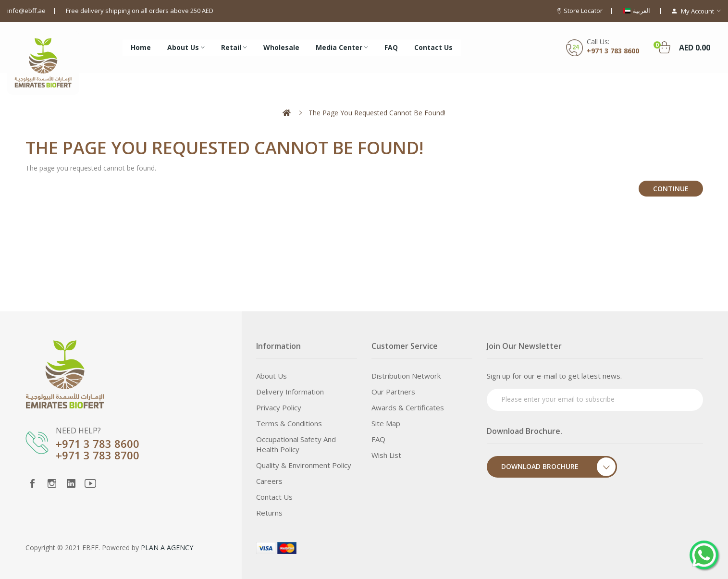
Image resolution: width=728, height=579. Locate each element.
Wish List (386, 455)
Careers (269, 481)
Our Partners (393, 392)
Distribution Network (406, 376)
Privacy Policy (279, 407)
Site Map (386, 423)
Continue (671, 189)
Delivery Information (290, 392)
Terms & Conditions (289, 423)
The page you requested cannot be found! (377, 113)
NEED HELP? (78, 431)
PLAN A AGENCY (167, 548)
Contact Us (274, 497)
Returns (269, 513)
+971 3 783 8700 (98, 455)
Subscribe (678, 399)
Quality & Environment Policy (304, 465)
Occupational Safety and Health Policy (296, 444)
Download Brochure (559, 467)
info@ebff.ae (26, 11)
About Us (271, 376)
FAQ (378, 439)
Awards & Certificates (408, 407)
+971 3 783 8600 (613, 51)
